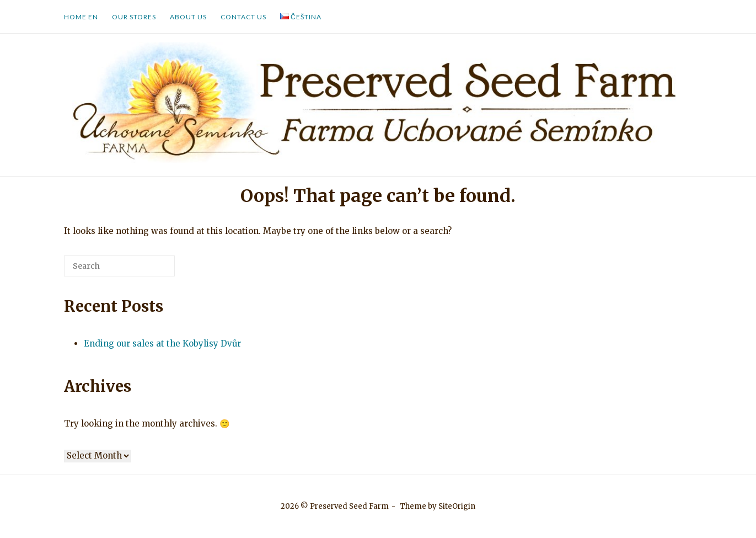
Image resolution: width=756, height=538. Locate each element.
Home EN (81, 17)
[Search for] (119, 266)
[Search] (150, 270)
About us (188, 17)
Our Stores (134, 17)
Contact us (243, 17)
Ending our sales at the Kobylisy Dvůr (162, 343)
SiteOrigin (457, 506)
